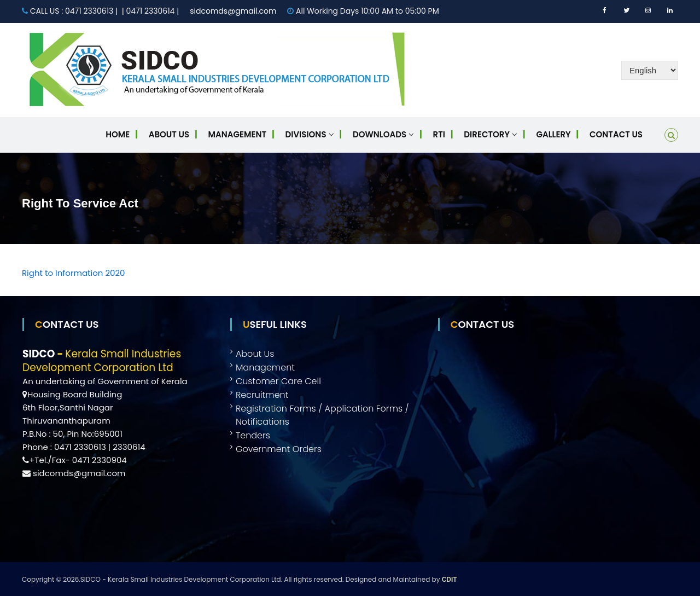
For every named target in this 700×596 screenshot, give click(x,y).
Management (238, 134)
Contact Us (616, 134)
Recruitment (262, 395)
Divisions (306, 134)
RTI (439, 134)
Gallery (553, 134)
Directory (487, 134)
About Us (169, 134)
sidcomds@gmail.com (233, 11)
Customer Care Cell (278, 381)
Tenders (253, 435)
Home (118, 134)
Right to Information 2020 (74, 273)
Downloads (380, 134)
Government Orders (279, 449)
